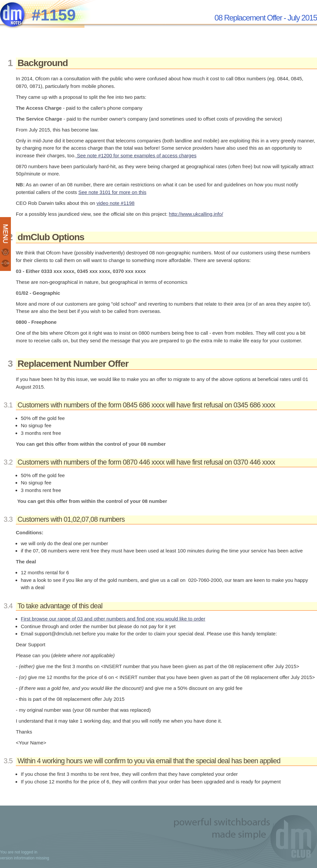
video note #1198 (115, 203)
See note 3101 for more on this (112, 192)
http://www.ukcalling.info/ (196, 214)
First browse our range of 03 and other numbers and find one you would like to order (113, 619)
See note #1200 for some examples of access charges (136, 155)
